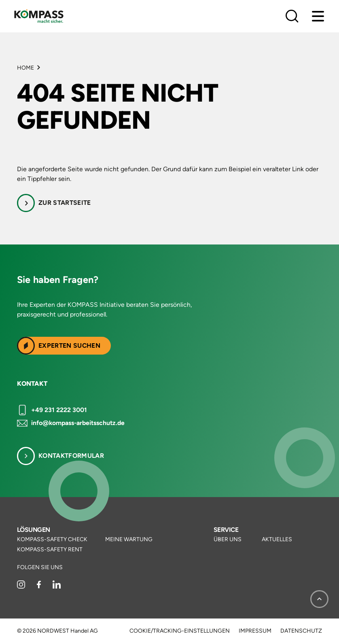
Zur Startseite (65, 203)
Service (226, 530)
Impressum (255, 631)
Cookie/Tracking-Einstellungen (180, 631)
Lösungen (34, 530)
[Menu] (318, 16)
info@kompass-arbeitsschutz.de (78, 423)
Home (25, 68)
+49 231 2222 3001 (59, 410)
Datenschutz (301, 631)
